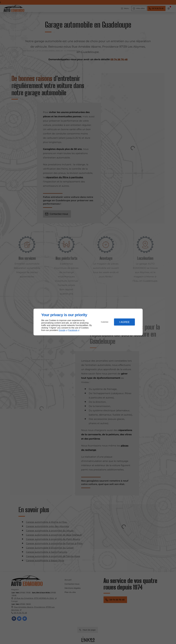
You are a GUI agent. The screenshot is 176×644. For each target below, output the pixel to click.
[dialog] (88, 322)
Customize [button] (105, 322)
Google (62, 330)
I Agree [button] (124, 322)
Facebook (73, 330)
